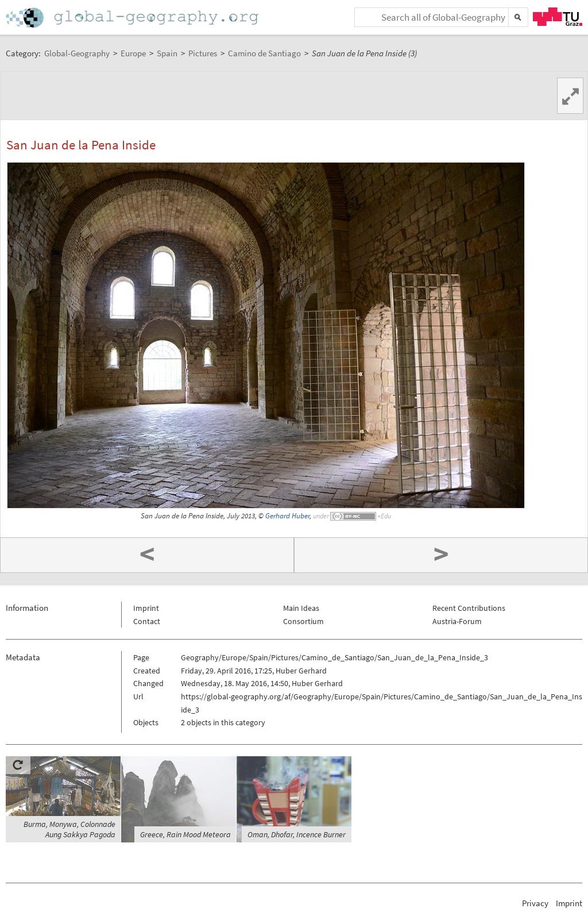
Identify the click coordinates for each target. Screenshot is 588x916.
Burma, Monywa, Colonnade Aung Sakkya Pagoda (69, 829)
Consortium (303, 621)
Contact (147, 621)
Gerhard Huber (287, 516)
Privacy (535, 903)
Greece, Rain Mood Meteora (185, 834)
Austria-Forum (457, 621)
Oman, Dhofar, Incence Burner (297, 834)
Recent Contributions (469, 608)
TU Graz (558, 17)
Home (133, 18)
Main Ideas (301, 608)
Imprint (146, 608)
